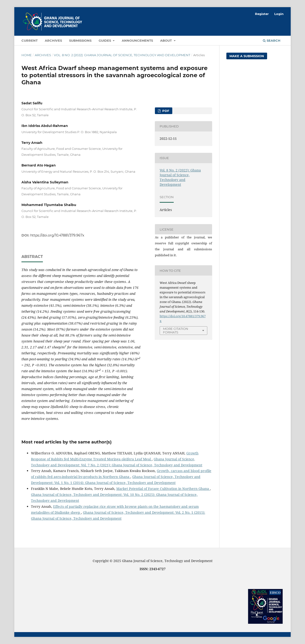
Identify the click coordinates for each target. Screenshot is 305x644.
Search (272, 40)
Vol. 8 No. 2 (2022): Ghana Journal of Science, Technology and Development (122, 55)
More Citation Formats (176, 330)
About (166, 40)
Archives (53, 40)
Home (27, 55)
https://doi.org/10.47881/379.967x (57, 235)
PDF (165, 111)
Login (279, 14)
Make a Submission (247, 56)
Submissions (80, 40)
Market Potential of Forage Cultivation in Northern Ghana (163, 489)
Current (30, 40)
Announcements (137, 40)
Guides (105, 40)
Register (262, 14)
